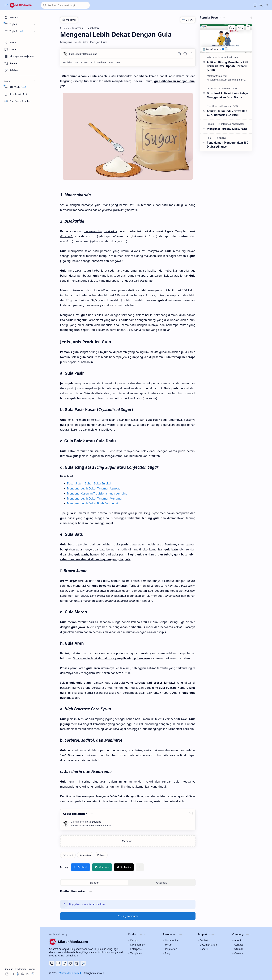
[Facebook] (52, 963)
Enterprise (136, 949)
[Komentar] (232, 28)
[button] (6, 5)
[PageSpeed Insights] (20, 101)
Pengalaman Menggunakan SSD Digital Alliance (228, 145)
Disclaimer (21, 969)
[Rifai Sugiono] (83, 54)
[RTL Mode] (20, 87)
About (238, 940)
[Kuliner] (101, 855)
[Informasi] (68, 855)
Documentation (208, 945)
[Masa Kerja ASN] (20, 56)
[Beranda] (20, 17)
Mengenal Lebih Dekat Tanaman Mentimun (95, 498)
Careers (239, 953)
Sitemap (9, 969)
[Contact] (20, 49)
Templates (136, 953)
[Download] (227, 57)
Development (138, 945)
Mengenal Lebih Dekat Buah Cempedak (93, 503)
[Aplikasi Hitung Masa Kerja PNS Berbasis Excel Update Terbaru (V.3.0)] (226, 38)
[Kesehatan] (85, 855)
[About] (20, 42)
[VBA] (236, 57)
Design (134, 940)
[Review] (222, 138)
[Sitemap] (20, 63)
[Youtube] (58, 963)
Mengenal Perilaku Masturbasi (227, 129)
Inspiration (171, 949)
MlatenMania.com (70, 973)
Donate (204, 949)
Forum (169, 945)
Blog (167, 953)
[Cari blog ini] (65, 5)
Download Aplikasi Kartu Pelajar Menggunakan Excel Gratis (228, 95)
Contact (204, 940)
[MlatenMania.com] (23, 5)
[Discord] (64, 963)
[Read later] (179, 54)
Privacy (31, 969)
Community (171, 940)
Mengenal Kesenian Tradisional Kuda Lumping (97, 493)
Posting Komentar (128, 916)
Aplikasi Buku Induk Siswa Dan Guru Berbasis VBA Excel (227, 113)
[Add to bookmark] (248, 28)
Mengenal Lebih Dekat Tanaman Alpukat (93, 488)
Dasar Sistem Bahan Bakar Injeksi (89, 483)
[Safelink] (20, 70)
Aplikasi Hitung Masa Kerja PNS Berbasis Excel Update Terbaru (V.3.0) (228, 66)
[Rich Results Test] (20, 94)
